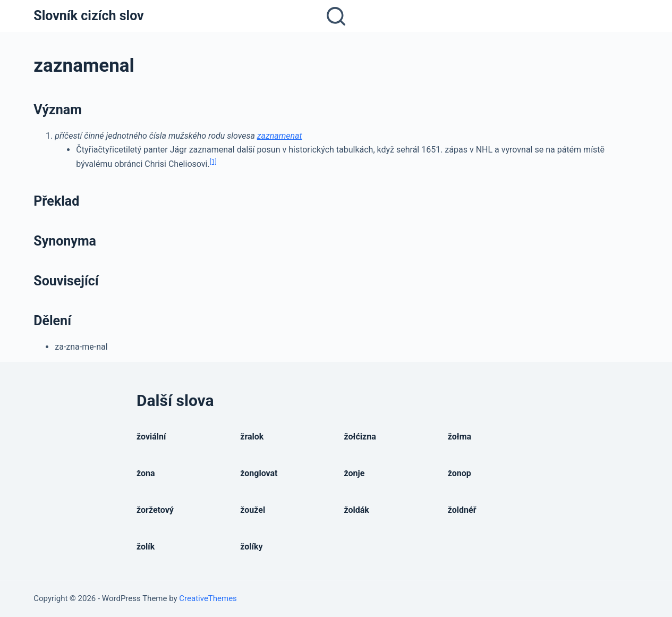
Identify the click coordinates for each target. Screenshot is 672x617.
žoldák (357, 510)
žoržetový (155, 510)
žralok (252, 437)
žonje (355, 473)
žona (146, 473)
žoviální (151, 437)
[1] (213, 162)
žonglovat (259, 473)
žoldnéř (462, 510)
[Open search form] (336, 16)
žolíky (251, 547)
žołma (460, 437)
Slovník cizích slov (88, 16)
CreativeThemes (208, 598)
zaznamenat (280, 136)
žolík (146, 547)
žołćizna (360, 437)
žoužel (253, 510)
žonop (460, 473)
